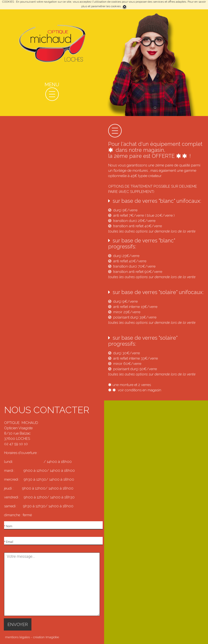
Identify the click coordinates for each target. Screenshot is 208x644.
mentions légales (17, 637)
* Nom (8, 526)
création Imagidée (46, 637)
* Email (9, 542)
